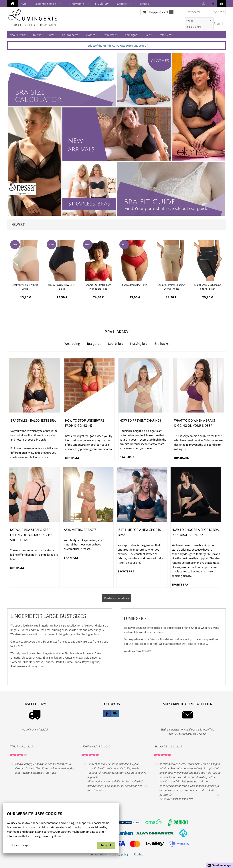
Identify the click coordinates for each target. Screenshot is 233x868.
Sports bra (116, 343)
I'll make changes (20, 846)
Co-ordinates (70, 35)
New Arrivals (17, 35)
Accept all (106, 846)
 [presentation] (15, 260)
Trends (37, 35)
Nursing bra (139, 343)
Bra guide (94, 343)
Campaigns (130, 35)
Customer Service (45, 4)
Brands (144, 4)
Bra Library (102, 3)
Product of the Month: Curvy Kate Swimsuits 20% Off (116, 46)
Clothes (91, 35)
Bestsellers (164, 35)
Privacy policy (120, 853)
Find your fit (77, 4)
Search (218, 24)
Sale (147, 35)
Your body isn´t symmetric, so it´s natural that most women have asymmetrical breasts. (85, 544)
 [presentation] (218, 260)
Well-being (72, 343)
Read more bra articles (116, 597)
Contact (122, 4)
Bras (52, 35)
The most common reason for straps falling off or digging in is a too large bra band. (34, 555)
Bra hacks (161, 343)
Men (23, 3)
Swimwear (109, 35)
